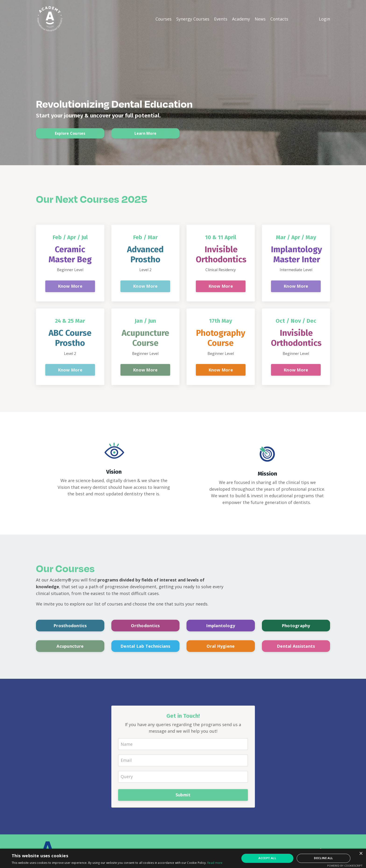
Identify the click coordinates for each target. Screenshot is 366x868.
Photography (296, 626)
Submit (183, 795)
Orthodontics (145, 626)
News (260, 19)
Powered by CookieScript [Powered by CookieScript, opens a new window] (345, 866)
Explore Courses (70, 136)
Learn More (146, 136)
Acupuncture (70, 647)
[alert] (183, 858)
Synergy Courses (193, 19)
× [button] (361, 854)
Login (324, 19)
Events (221, 19)
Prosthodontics (70, 626)
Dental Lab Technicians (145, 647)
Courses (164, 19)
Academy (241, 19)
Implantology (221, 626)
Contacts (279, 19)
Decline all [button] (323, 858)
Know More (70, 286)
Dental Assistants (296, 647)
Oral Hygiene (221, 647)
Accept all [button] (267, 858)
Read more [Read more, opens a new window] (215, 863)
